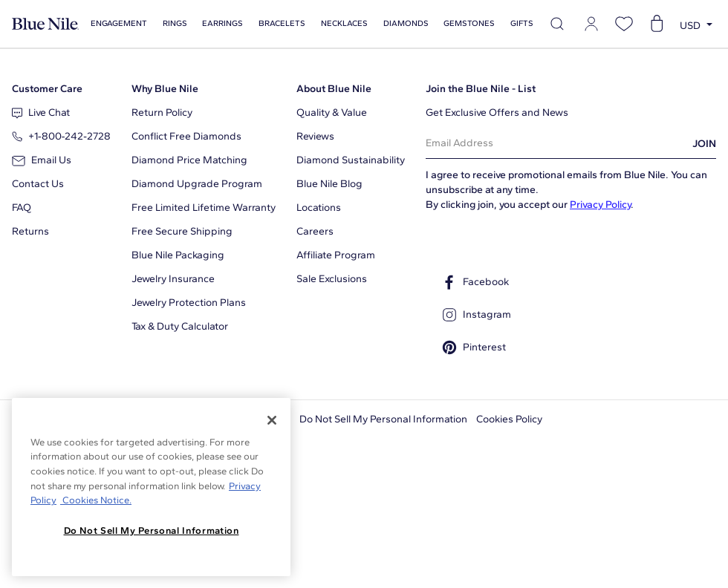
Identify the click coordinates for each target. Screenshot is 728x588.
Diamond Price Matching (189, 160)
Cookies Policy (509, 419)
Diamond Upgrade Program (197, 184)
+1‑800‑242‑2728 (61, 136)
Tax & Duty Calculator (180, 326)
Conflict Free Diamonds (186, 136)
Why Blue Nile (165, 89)
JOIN (704, 144)
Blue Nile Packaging (178, 255)
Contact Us (38, 184)
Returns (30, 231)
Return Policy (162, 112)
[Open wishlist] (624, 24)
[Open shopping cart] (657, 24)
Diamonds (406, 23)
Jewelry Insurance (173, 279)
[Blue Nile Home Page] (45, 24)
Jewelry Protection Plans (189, 303)
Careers (315, 231)
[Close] (272, 420)
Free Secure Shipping (182, 231)
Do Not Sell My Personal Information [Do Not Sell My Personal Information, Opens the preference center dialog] (152, 530)
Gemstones (469, 23)
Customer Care (47, 89)
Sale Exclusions (332, 279)
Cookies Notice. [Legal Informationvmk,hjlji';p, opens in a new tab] (96, 500)
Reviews (315, 136)
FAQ (22, 208)
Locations (319, 208)
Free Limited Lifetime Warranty (204, 208)
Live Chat (41, 112)
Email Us (42, 160)
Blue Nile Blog (329, 184)
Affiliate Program (336, 255)
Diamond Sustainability (351, 160)
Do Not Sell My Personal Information (383, 419)
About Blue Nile (334, 89)
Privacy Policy (600, 205)
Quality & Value (332, 112)
